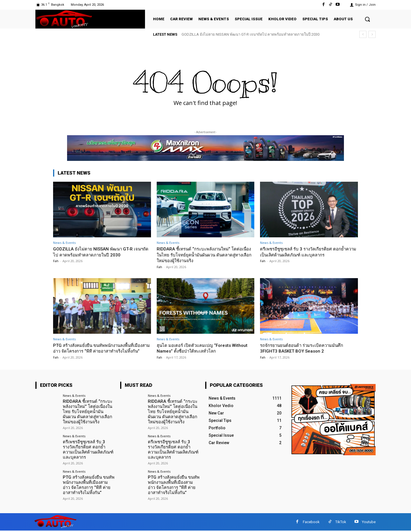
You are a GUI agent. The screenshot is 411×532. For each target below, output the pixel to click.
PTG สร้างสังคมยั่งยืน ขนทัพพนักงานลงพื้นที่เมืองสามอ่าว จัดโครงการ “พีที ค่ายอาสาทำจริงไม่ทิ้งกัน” (99, 351)
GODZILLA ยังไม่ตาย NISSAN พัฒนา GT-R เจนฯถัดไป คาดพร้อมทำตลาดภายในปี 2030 (250, 34)
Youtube (369, 523)
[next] (372, 34)
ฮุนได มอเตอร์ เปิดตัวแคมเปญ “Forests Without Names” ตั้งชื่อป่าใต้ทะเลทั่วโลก (199, 348)
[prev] (363, 34)
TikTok (341, 523)
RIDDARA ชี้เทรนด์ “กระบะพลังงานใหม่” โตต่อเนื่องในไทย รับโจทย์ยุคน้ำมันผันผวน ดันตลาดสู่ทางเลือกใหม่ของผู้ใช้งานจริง (205, 255)
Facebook (311, 523)
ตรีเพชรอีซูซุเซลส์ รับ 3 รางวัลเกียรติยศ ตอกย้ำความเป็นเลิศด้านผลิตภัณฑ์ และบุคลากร (309, 252)
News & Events (64, 243)
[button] (367, 19)
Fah (56, 261)
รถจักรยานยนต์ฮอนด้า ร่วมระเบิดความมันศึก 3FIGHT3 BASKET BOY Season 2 (307, 348)
